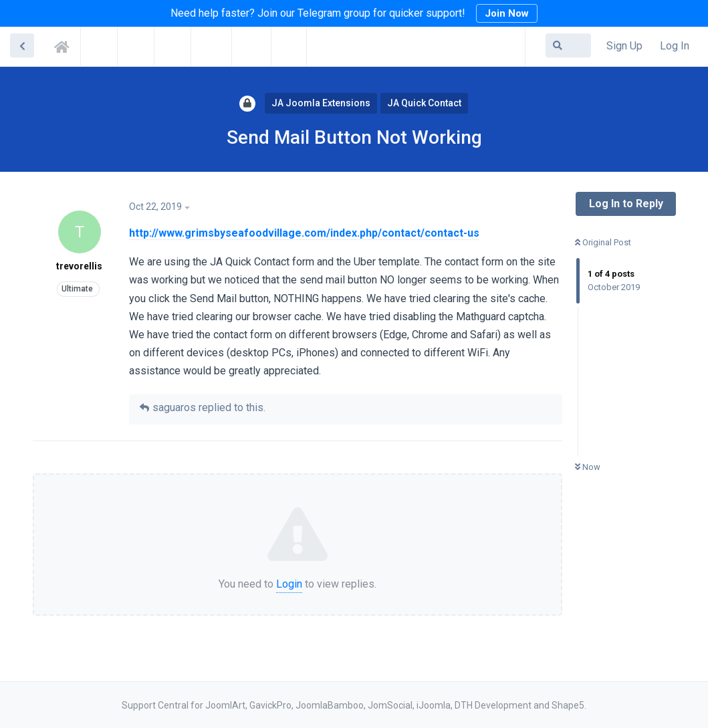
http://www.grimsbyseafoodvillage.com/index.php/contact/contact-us (304, 233)
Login (289, 584)
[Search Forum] (568, 45)
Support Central (66, 45)
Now (588, 467)
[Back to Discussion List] (22, 45)
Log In (675, 46)
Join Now (507, 13)
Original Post (603, 242)
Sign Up (624, 46)
